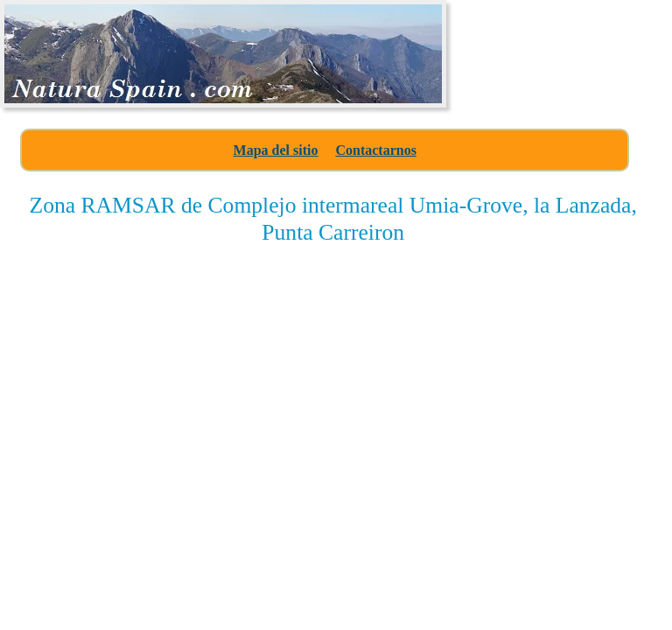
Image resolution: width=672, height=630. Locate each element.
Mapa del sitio (276, 150)
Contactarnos (375, 150)
